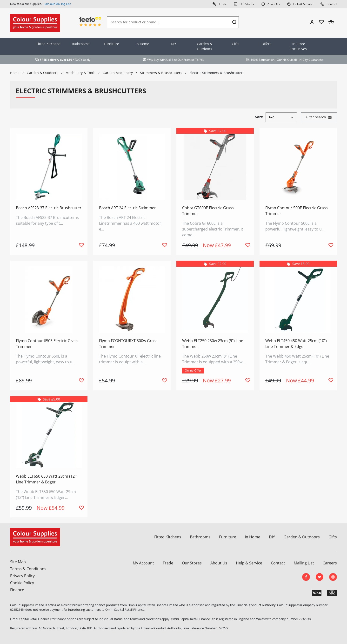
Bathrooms (81, 44)
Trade (220, 4)
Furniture (111, 44)
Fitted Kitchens (48, 44)
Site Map (18, 562)
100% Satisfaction (263, 60)
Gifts (236, 44)
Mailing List (304, 563)
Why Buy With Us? (159, 60)
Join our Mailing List (58, 4)
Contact (329, 4)
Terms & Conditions (28, 569)
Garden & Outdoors (205, 46)
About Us (270, 4)
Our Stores (244, 4)
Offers (266, 44)
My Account (143, 563)
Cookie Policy (22, 583)
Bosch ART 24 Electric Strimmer (127, 208)
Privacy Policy (22, 576)
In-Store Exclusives (299, 46)
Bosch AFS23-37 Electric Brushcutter (49, 208)
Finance (17, 590)
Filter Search (319, 117)
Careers (330, 563)
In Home (142, 44)
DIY (173, 44)
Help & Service (300, 4)
